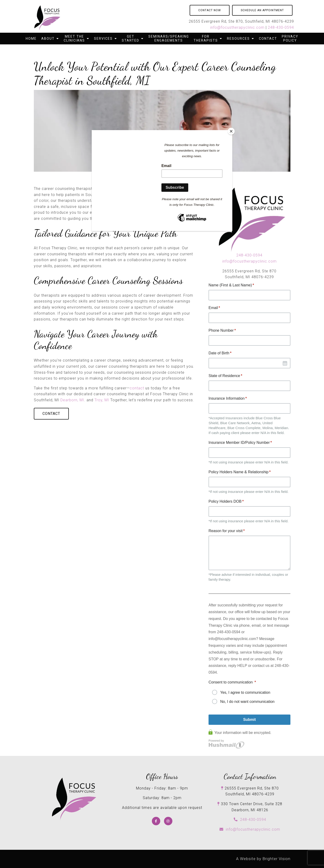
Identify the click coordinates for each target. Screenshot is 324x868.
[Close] (231, 131)
